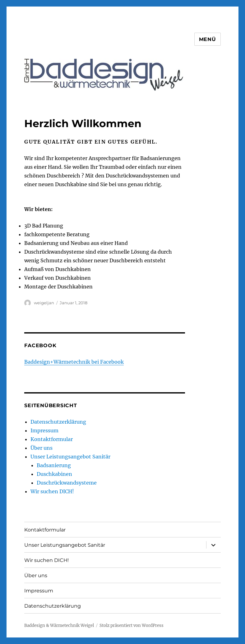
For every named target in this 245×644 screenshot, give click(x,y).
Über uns (42, 448)
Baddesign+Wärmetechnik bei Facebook (74, 362)
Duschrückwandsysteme (67, 483)
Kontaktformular (52, 439)
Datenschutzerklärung (58, 422)
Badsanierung (54, 465)
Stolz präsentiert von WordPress (132, 626)
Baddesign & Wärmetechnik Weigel (59, 626)
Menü (208, 39)
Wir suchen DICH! (52, 491)
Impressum (44, 430)
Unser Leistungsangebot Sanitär (70, 457)
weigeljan (44, 303)
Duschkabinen (54, 474)
